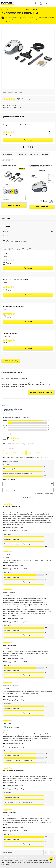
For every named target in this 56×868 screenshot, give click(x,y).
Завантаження (9, 176)
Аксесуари (22, 176)
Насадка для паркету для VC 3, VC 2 (14, 378)
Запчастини (34, 176)
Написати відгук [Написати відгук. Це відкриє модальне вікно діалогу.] (26, 99)
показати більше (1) (11, 450)
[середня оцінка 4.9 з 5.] (11, 99)
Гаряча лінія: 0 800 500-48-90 (12, 107)
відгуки (45, 176)
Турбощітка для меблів (10, 426)
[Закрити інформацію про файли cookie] (54, 858)
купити (28, 162)
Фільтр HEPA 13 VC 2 (9, 281)
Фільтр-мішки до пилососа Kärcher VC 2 (15, 150)
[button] (7, 50)
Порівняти (7, 157)
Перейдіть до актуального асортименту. (19, 22)
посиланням (5, 865)
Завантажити (14, 227)
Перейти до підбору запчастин (41, 482)
